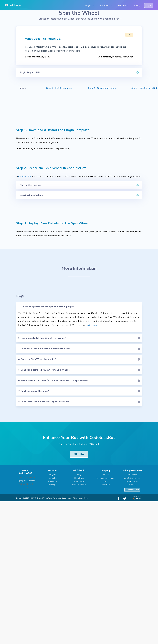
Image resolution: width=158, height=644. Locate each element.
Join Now (79, 454)
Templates (52, 478)
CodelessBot (25, 176)
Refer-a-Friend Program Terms (78, 498)
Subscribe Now (132, 490)
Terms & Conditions (60, 498)
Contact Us (106, 475)
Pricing (137, 5)
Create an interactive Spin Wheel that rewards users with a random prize (79, 19)
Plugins (88, 5)
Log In (149, 5)
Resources (105, 5)
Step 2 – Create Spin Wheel (102, 88)
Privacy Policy (48, 498)
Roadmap (52, 481)
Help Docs (79, 478)
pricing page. (92, 325)
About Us (106, 485)
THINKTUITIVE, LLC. (35, 498)
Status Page (79, 481)
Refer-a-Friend (79, 485)
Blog (79, 475)
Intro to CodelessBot (26, 477)
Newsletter (123, 5)
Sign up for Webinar (26, 481)
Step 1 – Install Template (59, 88)
